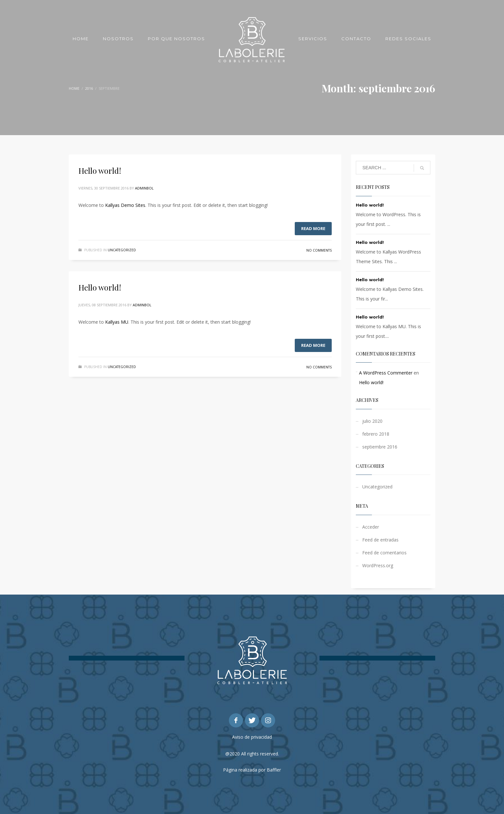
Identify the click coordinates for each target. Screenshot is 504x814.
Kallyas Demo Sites (125, 205)
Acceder (371, 527)
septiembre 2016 (380, 447)
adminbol (144, 188)
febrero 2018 (376, 434)
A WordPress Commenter (386, 373)
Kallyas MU (117, 322)
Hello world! (100, 171)
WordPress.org (378, 565)
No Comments (319, 250)
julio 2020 (372, 421)
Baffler (274, 770)
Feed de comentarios (384, 553)
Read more (313, 228)
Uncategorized (122, 250)
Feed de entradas (380, 540)
